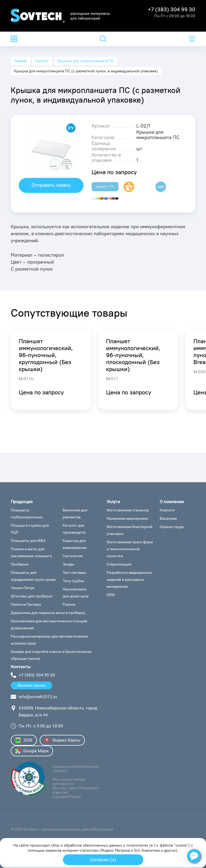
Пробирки (20, 564)
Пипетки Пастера (26, 604)
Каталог (42, 61)
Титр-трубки (73, 581)
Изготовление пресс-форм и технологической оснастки (130, 549)
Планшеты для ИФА (28, 541)
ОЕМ (111, 595)
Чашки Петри (23, 588)
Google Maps (32, 751)
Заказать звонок (31, 685)
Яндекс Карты (62, 740)
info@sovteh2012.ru (38, 697)
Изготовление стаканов (128, 510)
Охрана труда (172, 527)
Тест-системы (74, 573)
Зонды (68, 564)
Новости (167, 510)
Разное (69, 604)
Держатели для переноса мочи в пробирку (48, 613)
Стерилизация (119, 564)
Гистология (73, 556)
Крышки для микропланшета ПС (86, 61)
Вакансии (168, 518)
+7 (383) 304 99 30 (172, 9)
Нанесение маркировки (127, 518)
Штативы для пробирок (32, 596)
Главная (20, 61)
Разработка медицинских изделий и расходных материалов (129, 579)
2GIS (24, 740)
